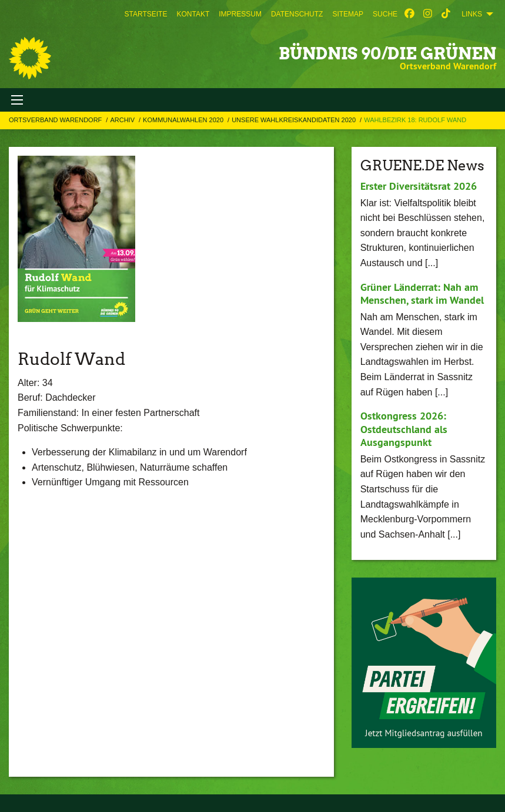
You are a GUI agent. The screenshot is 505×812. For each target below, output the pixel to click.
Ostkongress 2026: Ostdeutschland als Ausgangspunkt (404, 429)
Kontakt (193, 14)
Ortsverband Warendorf (56, 120)
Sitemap (348, 14)
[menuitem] (146, 14)
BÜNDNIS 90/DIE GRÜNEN (387, 53)
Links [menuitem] (472, 14)
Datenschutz (297, 14)
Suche (385, 14)
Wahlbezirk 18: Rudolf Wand (415, 120)
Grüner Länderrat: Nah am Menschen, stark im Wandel (422, 294)
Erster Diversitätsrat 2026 (419, 186)
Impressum (240, 14)
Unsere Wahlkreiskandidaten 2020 (295, 120)
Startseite (146, 14)
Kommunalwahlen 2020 (184, 120)
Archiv (123, 120)
